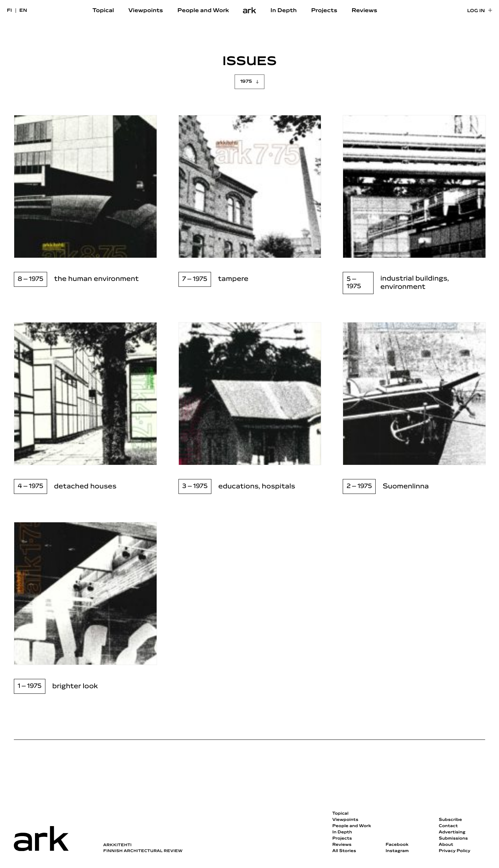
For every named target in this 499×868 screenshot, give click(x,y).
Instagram (397, 851)
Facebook (397, 845)
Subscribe (450, 820)
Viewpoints (146, 11)
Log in (476, 11)
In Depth (284, 11)
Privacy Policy (454, 851)
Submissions (453, 839)
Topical (103, 11)
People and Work (203, 11)
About (446, 845)
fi (10, 11)
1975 (246, 81)
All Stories (344, 851)
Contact (448, 826)
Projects (324, 11)
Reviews (365, 11)
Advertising (452, 832)
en (23, 11)
